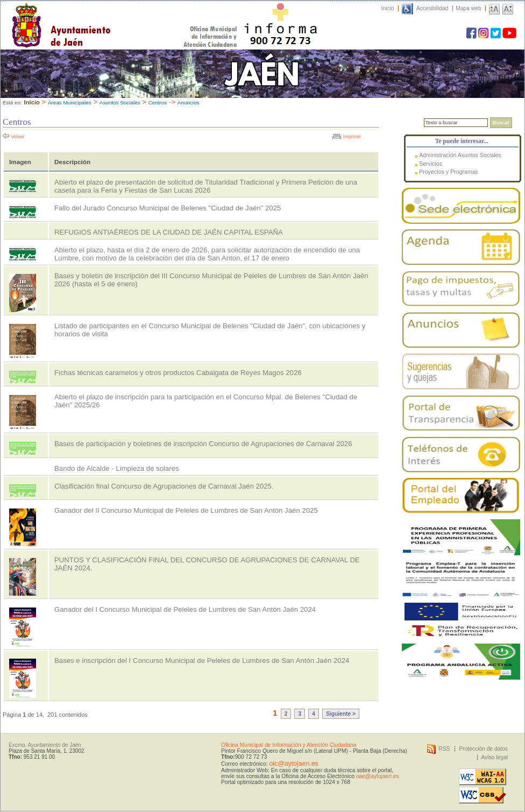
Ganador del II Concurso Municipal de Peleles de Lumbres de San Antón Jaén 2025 (186, 510)
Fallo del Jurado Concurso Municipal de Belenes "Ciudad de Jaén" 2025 (168, 208)
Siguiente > (341, 714)
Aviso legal (495, 757)
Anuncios (189, 103)
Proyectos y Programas (449, 172)
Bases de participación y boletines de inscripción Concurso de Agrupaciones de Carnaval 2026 (203, 444)
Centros (158, 103)
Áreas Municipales (70, 103)
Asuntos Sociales (120, 103)
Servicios (431, 164)
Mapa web (468, 8)
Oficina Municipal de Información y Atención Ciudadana (289, 745)
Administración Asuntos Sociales (460, 155)
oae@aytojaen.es (378, 776)
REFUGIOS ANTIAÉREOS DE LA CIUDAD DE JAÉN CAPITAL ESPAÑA (169, 232)
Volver (18, 137)
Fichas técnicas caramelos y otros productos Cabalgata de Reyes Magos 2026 (178, 373)
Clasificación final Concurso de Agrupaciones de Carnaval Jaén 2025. (164, 486)
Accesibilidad (432, 8)
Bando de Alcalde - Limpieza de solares (117, 468)
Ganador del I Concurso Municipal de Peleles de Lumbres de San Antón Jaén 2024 (185, 609)
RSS (444, 749)
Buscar (501, 123)
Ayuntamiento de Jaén (108, 15)
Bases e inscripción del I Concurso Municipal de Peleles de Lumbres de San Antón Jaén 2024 (202, 661)
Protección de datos (483, 749)
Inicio (388, 8)
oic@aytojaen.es (293, 764)
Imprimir (352, 137)
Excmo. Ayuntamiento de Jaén (45, 745)
